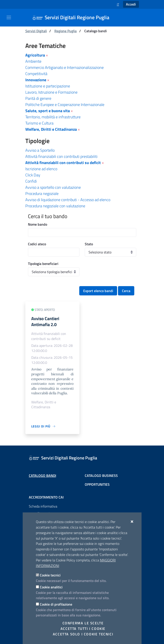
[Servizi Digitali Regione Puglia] (74, 18)
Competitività (36, 74)
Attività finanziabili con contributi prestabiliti (61, 156)
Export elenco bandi (98, 291)
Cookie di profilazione (56, 604)
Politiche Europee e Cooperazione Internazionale (65, 105)
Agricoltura (35, 55)
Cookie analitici (51, 587)
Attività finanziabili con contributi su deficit (63, 163)
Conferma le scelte (83, 623)
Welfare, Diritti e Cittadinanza (51, 129)
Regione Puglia (65, 31)
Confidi (31, 181)
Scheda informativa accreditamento (43, 510)
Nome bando (38, 224)
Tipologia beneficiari (43, 264)
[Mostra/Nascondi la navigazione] (9, 17)
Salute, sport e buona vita (48, 111)
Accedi (131, 4)
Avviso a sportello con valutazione (53, 187)
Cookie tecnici (50, 575)
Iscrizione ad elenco (41, 169)
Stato (89, 244)
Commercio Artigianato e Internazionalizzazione (64, 67)
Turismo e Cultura (39, 123)
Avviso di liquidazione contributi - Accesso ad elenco (68, 200)
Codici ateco (37, 244)
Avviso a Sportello (40, 150)
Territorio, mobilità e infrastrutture (53, 117)
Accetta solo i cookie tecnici (83, 634)
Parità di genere (38, 98)
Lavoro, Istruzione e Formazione (51, 92)
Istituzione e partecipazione (48, 86)
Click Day (33, 175)
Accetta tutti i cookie (83, 629)
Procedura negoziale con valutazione (55, 206)
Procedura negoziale (42, 194)
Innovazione (36, 80)
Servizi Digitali (36, 31)
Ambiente (33, 61)
